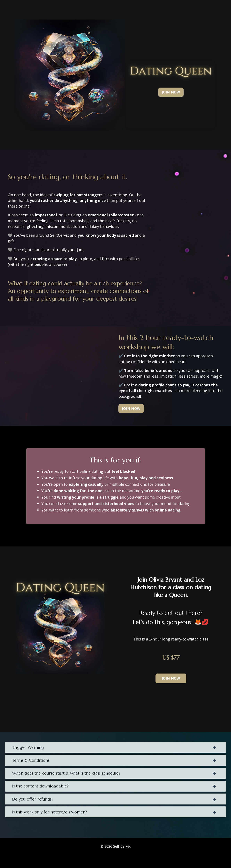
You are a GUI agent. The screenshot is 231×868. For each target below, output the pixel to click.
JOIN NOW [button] (131, 417)
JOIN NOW (171, 92)
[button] (171, 72)
